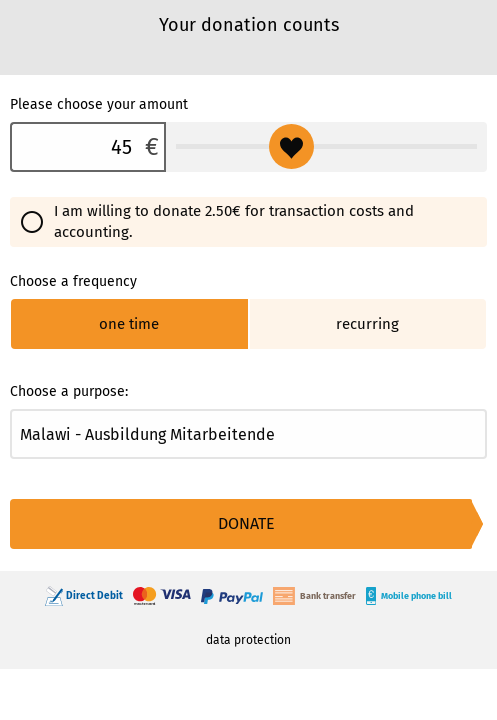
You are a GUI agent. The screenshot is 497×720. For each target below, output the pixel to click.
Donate (246, 523)
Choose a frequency (73, 281)
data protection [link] (248, 640)
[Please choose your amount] (75, 147)
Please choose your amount (99, 104)
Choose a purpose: (69, 391)
